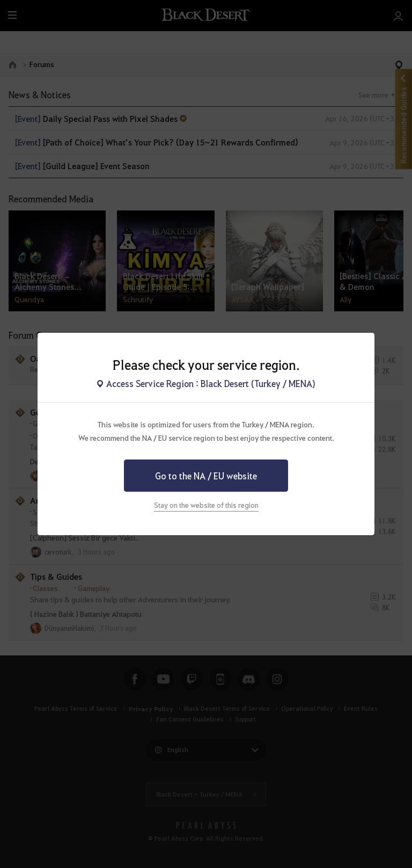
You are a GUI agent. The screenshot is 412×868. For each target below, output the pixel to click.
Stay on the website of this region (206, 505)
